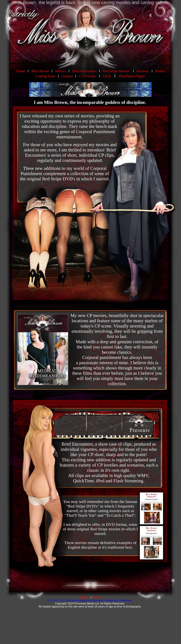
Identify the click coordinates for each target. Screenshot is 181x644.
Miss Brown (40, 71)
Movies (60, 71)
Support (84, 597)
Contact (67, 76)
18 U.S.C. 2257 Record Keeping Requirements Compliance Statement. (90, 600)
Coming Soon (45, 76)
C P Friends (87, 76)
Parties (160, 71)
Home (21, 71)
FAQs (107, 76)
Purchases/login (132, 76)
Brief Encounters (84, 71)
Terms (97, 597)
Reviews (143, 71)
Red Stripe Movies (116, 71)
